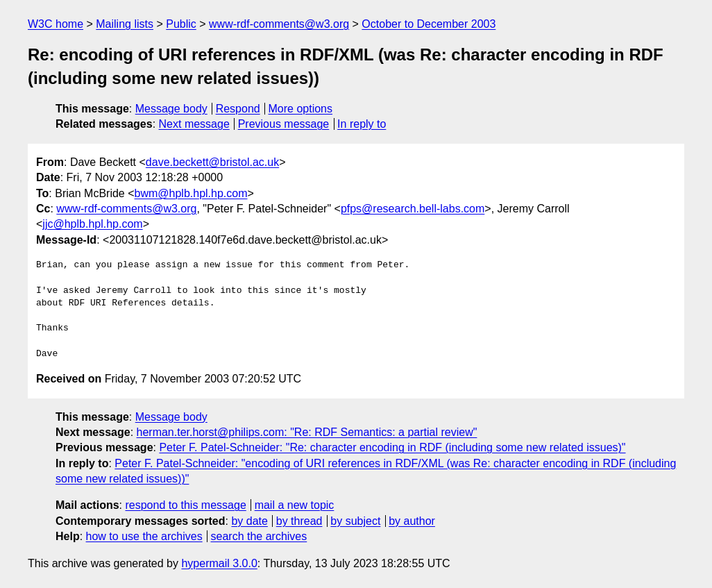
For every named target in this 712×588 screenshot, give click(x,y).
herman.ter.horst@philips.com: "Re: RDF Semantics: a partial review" (307, 432)
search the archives (259, 536)
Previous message (284, 124)
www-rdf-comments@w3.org (279, 24)
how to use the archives (144, 536)
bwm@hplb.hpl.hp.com (191, 193)
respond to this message (185, 505)
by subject (355, 521)
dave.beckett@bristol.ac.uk (212, 162)
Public (181, 24)
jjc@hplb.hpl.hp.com (92, 224)
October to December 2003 (429, 24)
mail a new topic (295, 505)
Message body (171, 109)
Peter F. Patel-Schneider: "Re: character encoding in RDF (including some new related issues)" (392, 447)
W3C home (56, 24)
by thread (299, 521)
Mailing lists (125, 24)
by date (249, 521)
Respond (238, 109)
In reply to (362, 124)
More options (301, 109)
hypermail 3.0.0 (219, 563)
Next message (194, 124)
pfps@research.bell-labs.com (413, 209)
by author (412, 521)
